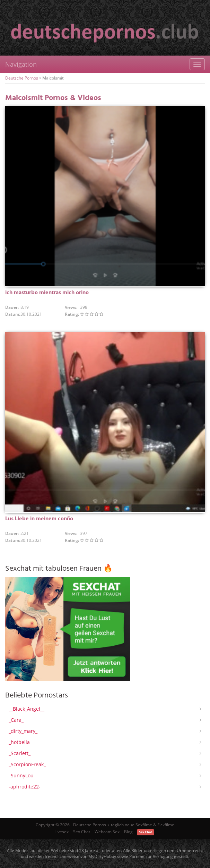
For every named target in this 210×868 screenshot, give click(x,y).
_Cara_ (16, 720)
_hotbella (19, 742)
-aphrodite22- (25, 787)
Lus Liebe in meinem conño (39, 519)
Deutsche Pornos (22, 78)
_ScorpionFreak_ (27, 764)
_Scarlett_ (20, 753)
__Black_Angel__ (27, 709)
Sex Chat (82, 832)
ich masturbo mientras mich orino (47, 293)
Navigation (21, 64)
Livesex (62, 832)
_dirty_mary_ (23, 731)
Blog (128, 832)
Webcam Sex (107, 832)
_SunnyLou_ (22, 775)
